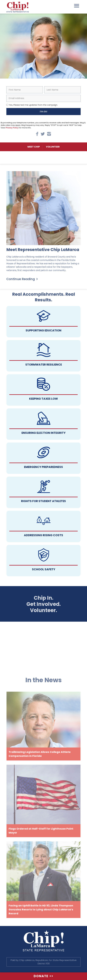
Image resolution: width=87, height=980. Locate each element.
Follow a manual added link (43, 322)
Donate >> (43, 976)
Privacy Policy (12, 128)
